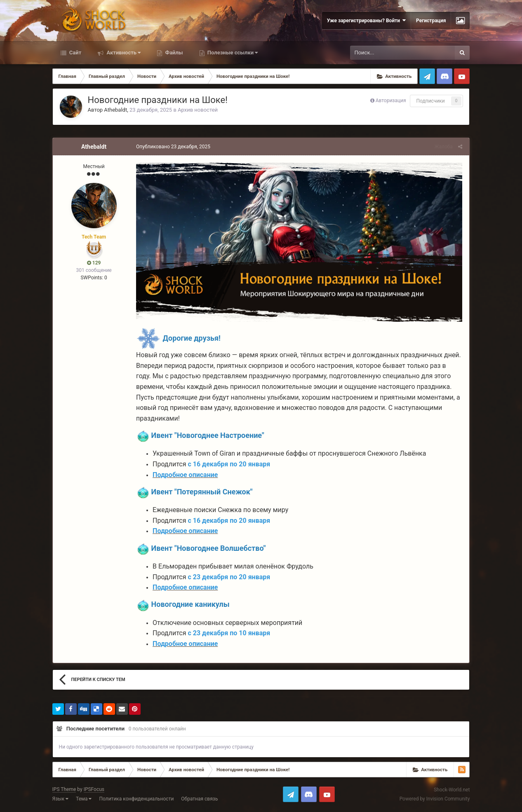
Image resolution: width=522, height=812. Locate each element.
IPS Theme (64, 791)
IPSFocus (94, 791)
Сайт (75, 53)
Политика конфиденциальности (136, 800)
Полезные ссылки (232, 53)
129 (94, 263)
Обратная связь (199, 800)
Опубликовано (172, 147)
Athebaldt (115, 110)
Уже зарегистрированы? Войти (366, 20)
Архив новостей (198, 110)
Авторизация (391, 101)
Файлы (173, 53)
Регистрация (431, 21)
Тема (84, 800)
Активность (123, 53)
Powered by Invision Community (435, 800)
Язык (61, 800)
